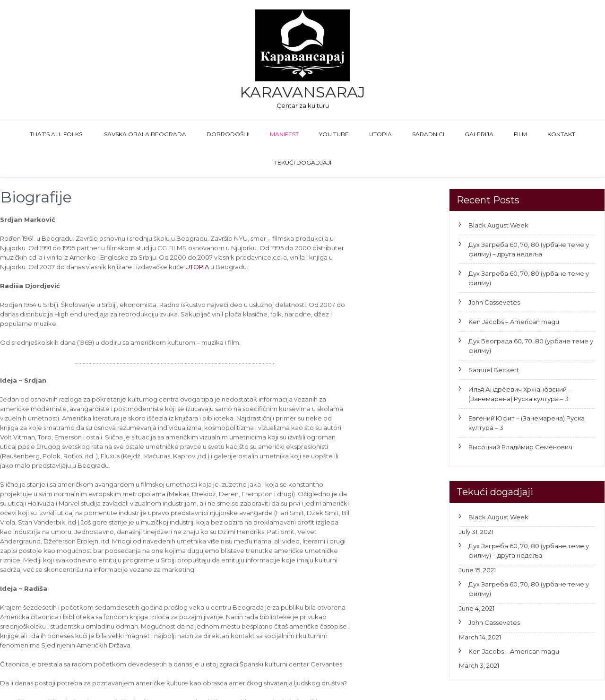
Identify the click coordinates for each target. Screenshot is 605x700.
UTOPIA (197, 267)
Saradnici (428, 134)
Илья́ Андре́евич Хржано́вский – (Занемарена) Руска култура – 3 (520, 394)
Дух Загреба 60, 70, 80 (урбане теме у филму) (529, 278)
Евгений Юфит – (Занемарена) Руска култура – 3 (527, 423)
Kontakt (561, 134)
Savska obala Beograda (145, 134)
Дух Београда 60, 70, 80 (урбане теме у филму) (531, 346)
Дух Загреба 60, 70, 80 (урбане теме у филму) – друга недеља (529, 249)
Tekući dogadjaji (303, 162)
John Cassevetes (494, 302)
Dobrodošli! (228, 134)
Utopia (380, 134)
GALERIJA (479, 134)
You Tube (334, 134)
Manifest (284, 134)
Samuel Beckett (494, 370)
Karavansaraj (302, 92)
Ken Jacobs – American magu (514, 322)
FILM (520, 134)
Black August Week (498, 225)
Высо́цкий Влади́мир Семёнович (520, 447)
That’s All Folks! (57, 134)
